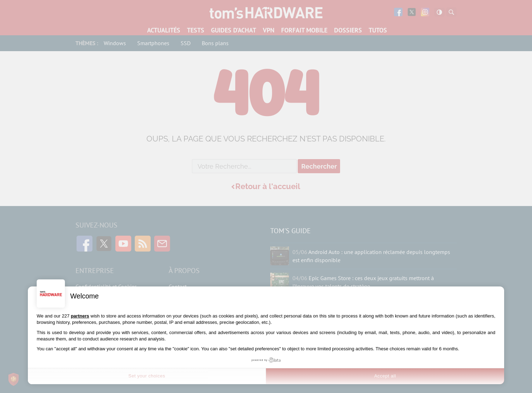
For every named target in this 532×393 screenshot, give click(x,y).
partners (80, 316)
